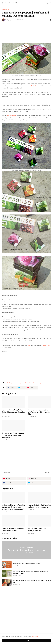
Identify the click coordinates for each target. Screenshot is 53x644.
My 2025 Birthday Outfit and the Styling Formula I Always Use (39, 506)
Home (3, 9)
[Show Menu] (2, 3)
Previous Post (7, 473)
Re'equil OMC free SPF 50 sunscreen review (26, 564)
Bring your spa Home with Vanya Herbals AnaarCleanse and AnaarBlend (14, 435)
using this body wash (34, 86)
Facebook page (47, 345)
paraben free (15, 383)
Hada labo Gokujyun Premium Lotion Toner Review (13, 529)
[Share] (50, 20)
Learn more (35, 637)
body (8, 9)
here (29, 345)
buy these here (11, 116)
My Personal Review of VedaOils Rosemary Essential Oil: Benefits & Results (30, 573)
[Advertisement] (26, 30)
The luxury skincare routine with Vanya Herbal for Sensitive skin (39, 412)
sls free (35, 383)
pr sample (23, 383)
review (29, 383)
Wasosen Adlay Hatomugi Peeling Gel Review (37, 529)
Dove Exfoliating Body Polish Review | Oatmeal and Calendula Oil (13, 412)
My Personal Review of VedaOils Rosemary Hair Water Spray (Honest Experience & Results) (13, 507)
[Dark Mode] (47, 3)
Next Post (48, 473)
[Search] (51, 3)
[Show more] (36, 388)
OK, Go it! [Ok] (27, 641)
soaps (40, 383)
